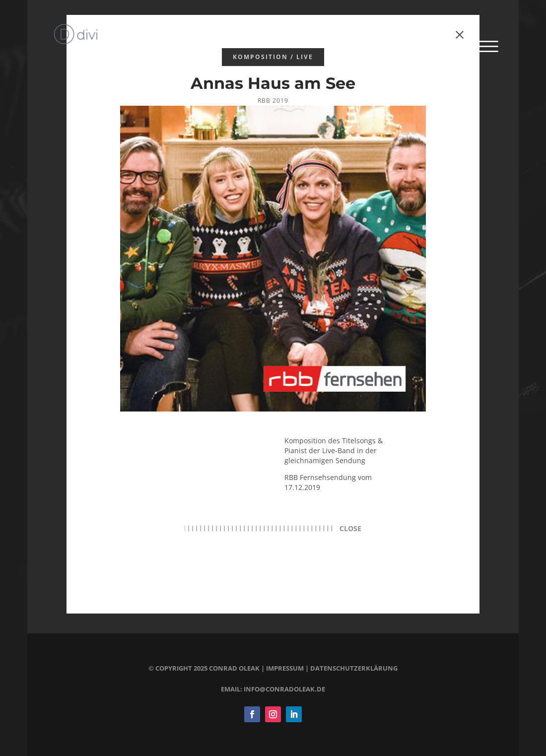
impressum (285, 668)
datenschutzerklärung (354, 668)
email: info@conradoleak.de (273, 689)
